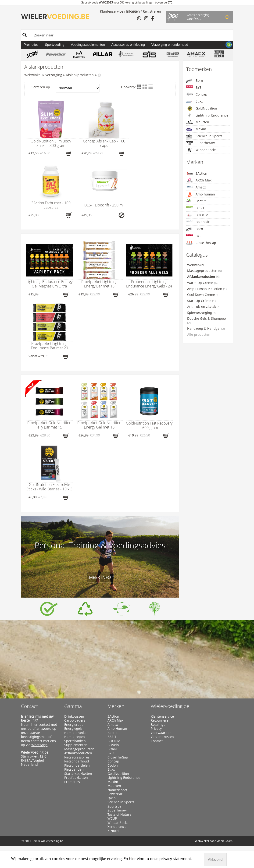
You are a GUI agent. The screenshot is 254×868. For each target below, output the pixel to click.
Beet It (196, 201)
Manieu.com (224, 841)
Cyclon (113, 765)
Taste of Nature (119, 815)
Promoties (31, 45)
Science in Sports (204, 136)
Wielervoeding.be (170, 706)
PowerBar (115, 794)
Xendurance (117, 827)
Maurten (198, 122)
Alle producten (199, 335)
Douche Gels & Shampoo (206, 321)
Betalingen (159, 725)
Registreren (152, 11)
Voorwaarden (161, 733)
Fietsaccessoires (77, 757)
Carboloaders (75, 720)
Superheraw (200, 143)
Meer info (100, 577)
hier (34, 725)
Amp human (201, 194)
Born (195, 81)
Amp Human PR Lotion (207, 289)
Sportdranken (75, 741)
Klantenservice (112, 11)
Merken (116, 706)
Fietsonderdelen (77, 765)
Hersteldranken (76, 733)
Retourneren (161, 720)
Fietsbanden (74, 769)
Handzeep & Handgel (206, 329)
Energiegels (73, 729)
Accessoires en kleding (128, 45)
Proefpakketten (76, 778)
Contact (29, 706)
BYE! (194, 87)
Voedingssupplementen (88, 45)
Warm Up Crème (202, 283)
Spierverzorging (202, 313)
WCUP (112, 818)
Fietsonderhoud (77, 761)
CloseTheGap (201, 243)
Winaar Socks (201, 150)
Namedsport (117, 790)
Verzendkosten (162, 737)
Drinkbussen (74, 716)
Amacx (196, 187)
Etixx (195, 101)
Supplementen (76, 745)
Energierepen (75, 725)
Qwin (112, 798)
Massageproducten (204, 271)
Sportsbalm (116, 806)
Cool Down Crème (203, 295)
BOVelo (113, 745)
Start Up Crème (201, 301)
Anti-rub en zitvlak (204, 307)
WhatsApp (39, 745)
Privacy (156, 729)
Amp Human (117, 729)
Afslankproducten (80, 75)
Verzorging (54, 75)
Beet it (113, 733)
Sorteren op (66, 88)
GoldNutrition (202, 108)
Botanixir (198, 222)
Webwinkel (33, 75)
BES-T (195, 208)
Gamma (73, 706)
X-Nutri (113, 831)
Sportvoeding (55, 45)
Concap (197, 94)
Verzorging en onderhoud (170, 45)
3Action (197, 173)
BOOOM (197, 215)
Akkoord (215, 859)
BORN (112, 749)
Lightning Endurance (207, 115)
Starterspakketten (78, 774)
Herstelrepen (75, 737)
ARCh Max (199, 180)
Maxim (196, 129)
